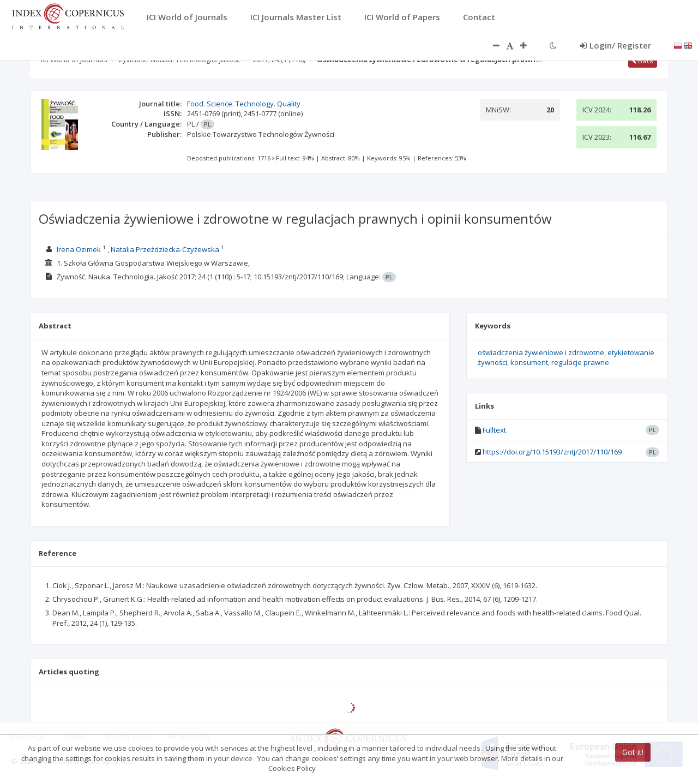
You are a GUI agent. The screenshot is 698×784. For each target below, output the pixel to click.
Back (643, 61)
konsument (529, 362)
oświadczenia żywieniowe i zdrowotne (541, 352)
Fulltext (494, 430)
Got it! (633, 752)
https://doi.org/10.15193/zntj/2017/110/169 (552, 452)
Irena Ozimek (79, 249)
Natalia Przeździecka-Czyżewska (165, 249)
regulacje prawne (580, 362)
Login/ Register (615, 45)
